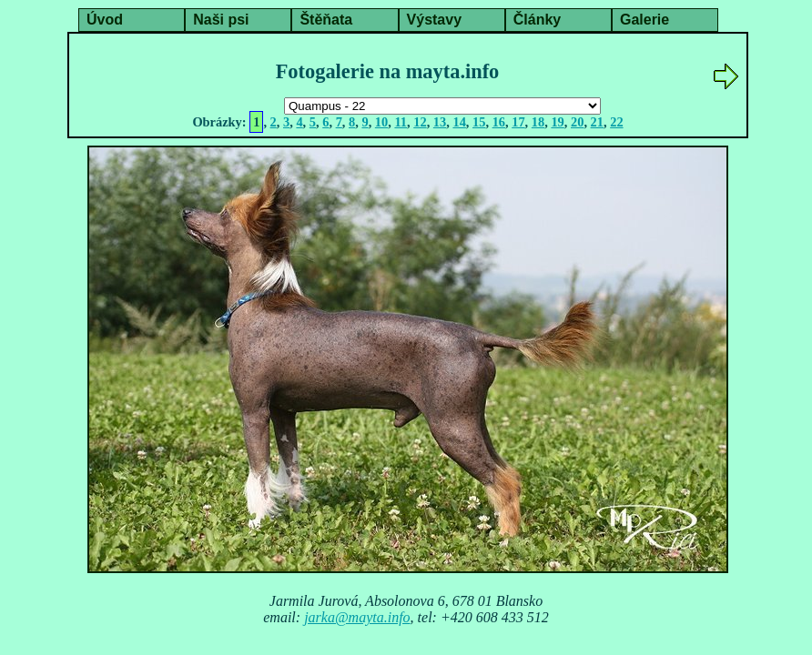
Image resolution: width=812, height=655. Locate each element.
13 (440, 122)
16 (499, 122)
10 (381, 122)
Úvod (105, 20)
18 (538, 122)
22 (616, 122)
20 (577, 122)
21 (597, 122)
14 (459, 122)
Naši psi (221, 20)
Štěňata (326, 20)
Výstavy (435, 20)
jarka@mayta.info (357, 617)
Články (537, 20)
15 (479, 122)
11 (401, 122)
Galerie (645, 20)
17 (518, 122)
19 (557, 122)
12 (420, 122)
